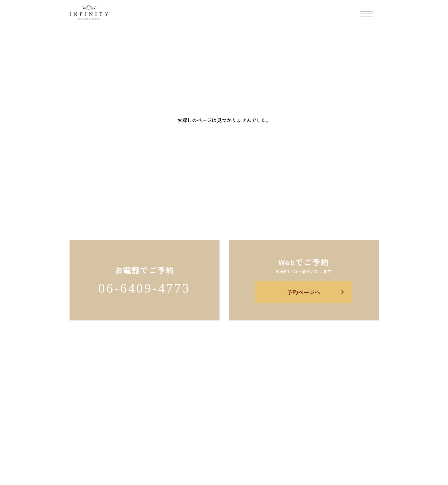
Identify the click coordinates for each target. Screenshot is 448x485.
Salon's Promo (270, 477)
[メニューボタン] (366, 12)
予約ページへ (304, 292)
